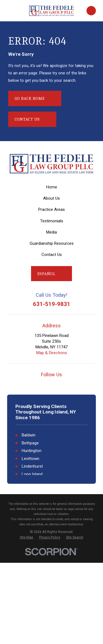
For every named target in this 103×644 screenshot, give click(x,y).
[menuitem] (27, 537)
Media (51, 232)
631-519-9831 (52, 304)
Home (52, 187)
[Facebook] (51, 384)
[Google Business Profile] (29, 384)
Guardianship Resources (52, 243)
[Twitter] (63, 384)
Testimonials (52, 221)
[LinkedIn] (74, 384)
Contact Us (52, 255)
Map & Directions (52, 353)
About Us (51, 198)
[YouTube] (40, 384)
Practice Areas (51, 209)
